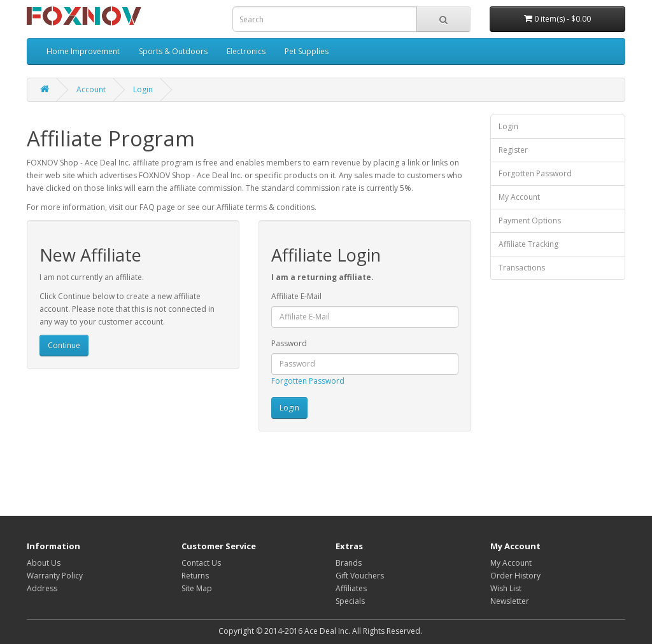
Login (143, 89)
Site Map (197, 588)
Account (91, 89)
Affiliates (351, 588)
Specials (350, 601)
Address (42, 588)
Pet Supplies (307, 51)
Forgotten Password (308, 381)
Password (289, 343)
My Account (519, 197)
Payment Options (530, 220)
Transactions (522, 268)
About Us (44, 563)
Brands (349, 563)
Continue (64, 345)
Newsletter (510, 601)
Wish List (506, 588)
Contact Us (201, 563)
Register (513, 150)
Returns (195, 576)
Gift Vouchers (360, 576)
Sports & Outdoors (173, 51)
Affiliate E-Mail (296, 296)
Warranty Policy (55, 576)
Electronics (246, 51)
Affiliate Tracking (528, 244)
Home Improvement (83, 51)
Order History (515, 576)
